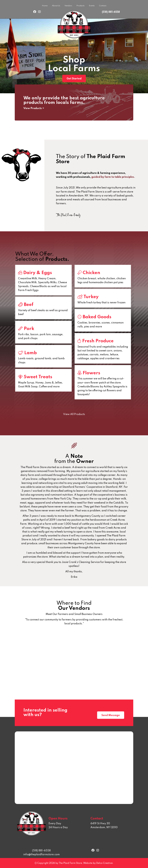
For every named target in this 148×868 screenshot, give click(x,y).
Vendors (68, 6)
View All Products (74, 414)
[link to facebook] (35, 12)
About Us (56, 6)
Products (81, 6)
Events (92, 6)
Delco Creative (104, 863)
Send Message (111, 715)
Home (45, 6)
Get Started (74, 79)
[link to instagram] (39, 12)
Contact (103, 6)
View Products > (34, 108)
